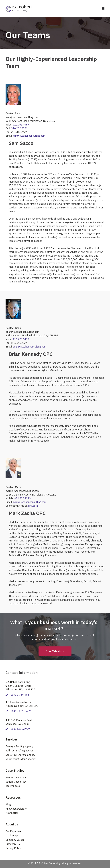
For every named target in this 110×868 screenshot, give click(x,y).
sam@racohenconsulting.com (29, 136)
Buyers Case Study (16, 777)
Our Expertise (13, 831)
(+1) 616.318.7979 (18, 729)
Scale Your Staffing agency (20, 755)
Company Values (15, 840)
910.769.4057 (21, 125)
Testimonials (13, 786)
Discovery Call (13, 844)
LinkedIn (33, 506)
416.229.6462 (21, 339)
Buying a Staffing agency (19, 746)
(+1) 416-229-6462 (18, 711)
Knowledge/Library (16, 809)
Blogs (9, 804)
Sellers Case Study (16, 782)
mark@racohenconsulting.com (29, 502)
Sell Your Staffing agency (19, 751)
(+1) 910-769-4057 (18, 695)
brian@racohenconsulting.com (29, 347)
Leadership (12, 835)
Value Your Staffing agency (21, 759)
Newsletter (12, 813)
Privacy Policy (13, 848)
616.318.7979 (23, 498)
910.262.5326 (19, 128)
